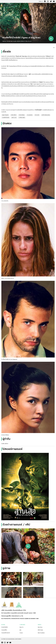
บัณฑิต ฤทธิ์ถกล (14, 115)
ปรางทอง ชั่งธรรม (22, 115)
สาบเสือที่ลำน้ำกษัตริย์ (6, 118)
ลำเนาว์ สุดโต (37, 115)
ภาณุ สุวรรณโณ (30, 115)
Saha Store (40, 627)
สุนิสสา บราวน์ (14, 118)
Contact (21, 633)
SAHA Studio (40, 630)
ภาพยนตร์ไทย (4, 630)
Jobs (20, 630)
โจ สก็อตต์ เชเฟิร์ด (22, 118)
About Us (21, 627)
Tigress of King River (5, 115)
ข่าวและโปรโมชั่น (5, 627)
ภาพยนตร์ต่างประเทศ (6, 633)
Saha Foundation (41, 633)
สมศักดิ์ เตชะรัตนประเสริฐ (46, 115)
